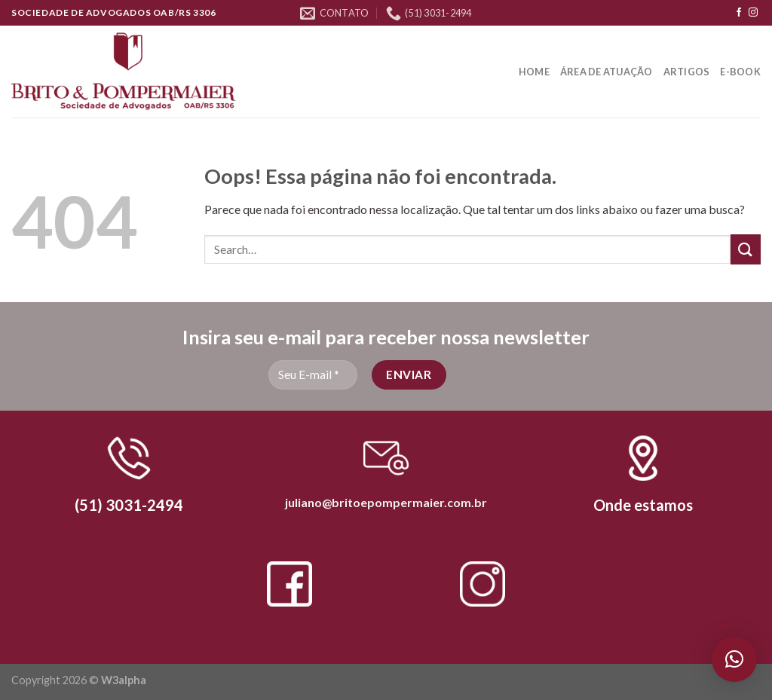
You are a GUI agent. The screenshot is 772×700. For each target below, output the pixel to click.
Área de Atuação (607, 72)
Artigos (687, 72)
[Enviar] (746, 249)
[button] (734, 659)
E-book (740, 72)
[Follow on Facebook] (739, 13)
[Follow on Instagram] (753, 13)
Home (534, 72)
